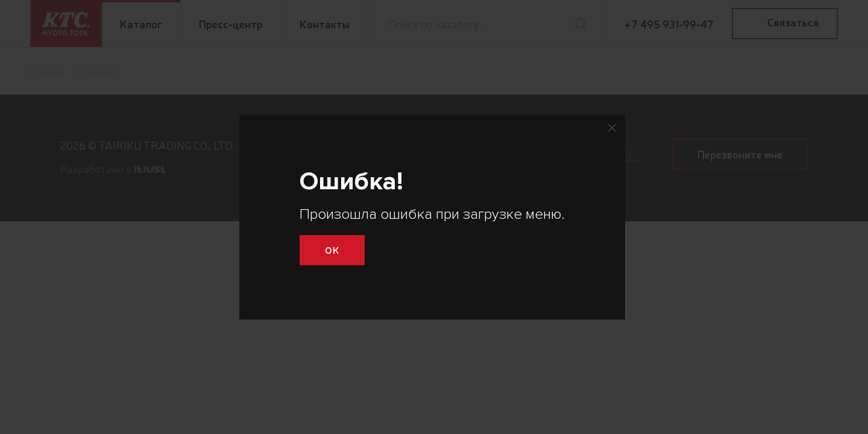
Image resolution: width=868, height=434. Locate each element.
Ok (332, 250)
